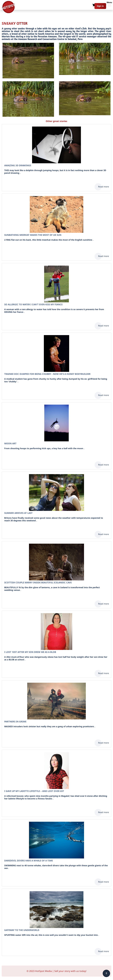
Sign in (100, 6)
